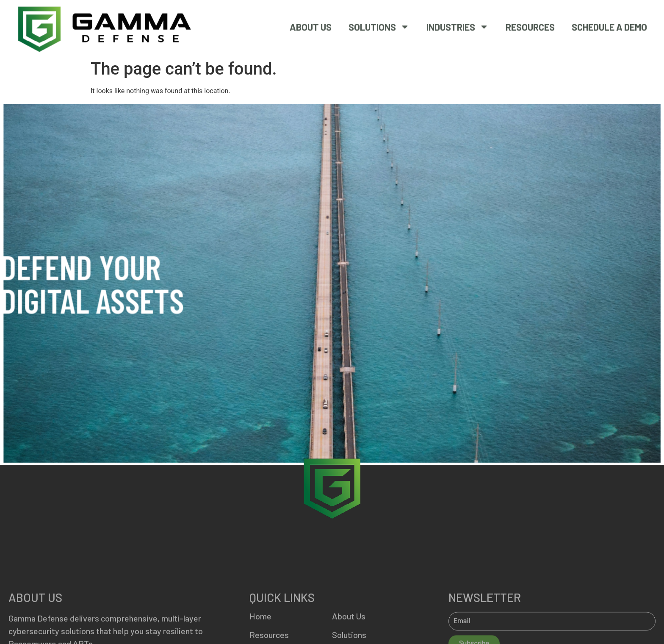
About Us (311, 25)
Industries (458, 25)
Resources (530, 25)
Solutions (379, 25)
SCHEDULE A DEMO (609, 25)
